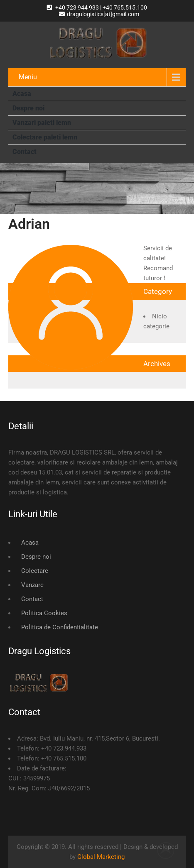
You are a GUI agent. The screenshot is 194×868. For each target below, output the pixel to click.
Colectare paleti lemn (45, 137)
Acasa (22, 94)
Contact (25, 152)
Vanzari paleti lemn (42, 123)
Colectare (35, 571)
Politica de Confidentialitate (60, 627)
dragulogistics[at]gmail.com (99, 14)
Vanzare (32, 585)
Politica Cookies (44, 613)
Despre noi (28, 108)
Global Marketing (101, 857)
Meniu (28, 77)
